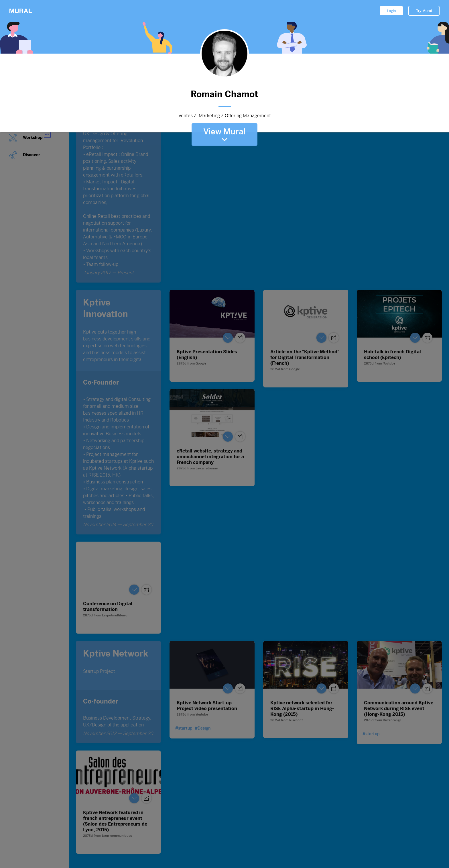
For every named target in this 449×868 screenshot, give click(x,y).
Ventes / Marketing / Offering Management (224, 116)
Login (391, 11)
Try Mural (424, 11)
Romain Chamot (224, 94)
